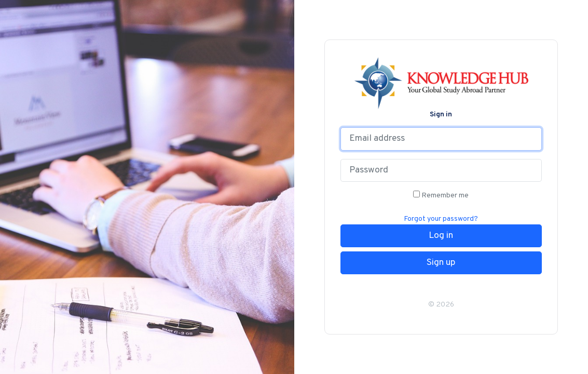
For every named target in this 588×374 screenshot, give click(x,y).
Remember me (441, 195)
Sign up (441, 263)
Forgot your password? (441, 219)
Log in (441, 236)
